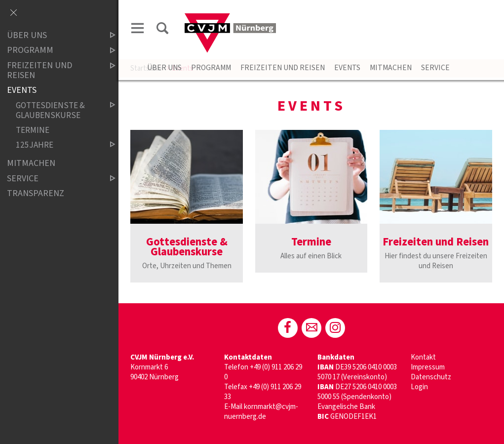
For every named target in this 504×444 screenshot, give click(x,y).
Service (435, 68)
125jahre (57, 145)
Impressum (428, 367)
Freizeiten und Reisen (283, 68)
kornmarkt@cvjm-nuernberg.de (261, 412)
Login (419, 387)
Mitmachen (391, 68)
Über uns (164, 68)
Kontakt (423, 357)
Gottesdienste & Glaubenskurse (57, 110)
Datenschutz (431, 377)
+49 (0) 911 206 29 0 (263, 372)
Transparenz (36, 193)
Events (347, 68)
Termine (33, 130)
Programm (211, 68)
